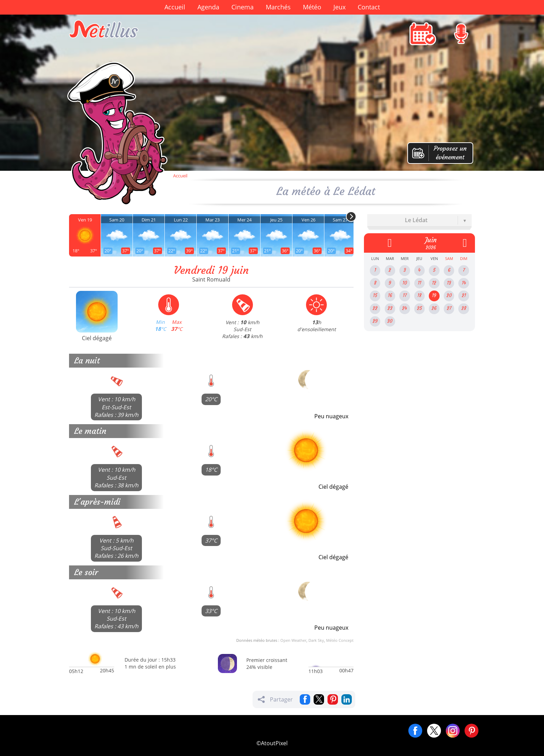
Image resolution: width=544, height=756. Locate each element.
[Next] (351, 217)
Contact (369, 7)
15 (375, 296)
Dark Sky (316, 640)
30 (390, 321)
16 (390, 296)
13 (449, 283)
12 (434, 283)
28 (464, 308)
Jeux (339, 7)
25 (419, 308)
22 (375, 308)
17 (405, 296)
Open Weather (293, 640)
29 (375, 321)
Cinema (243, 7)
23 (390, 308)
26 (434, 308)
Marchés (278, 7)
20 (449, 296)
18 (419, 296)
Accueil (175, 7)
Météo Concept (340, 640)
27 (449, 308)
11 (419, 283)
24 (405, 308)
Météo (312, 7)
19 (434, 296)
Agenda (208, 7)
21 (464, 296)
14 (464, 283)
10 (405, 283)
